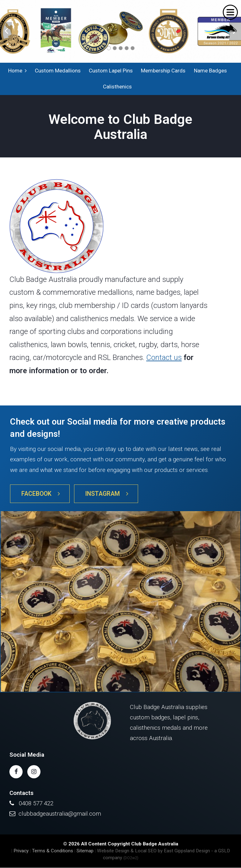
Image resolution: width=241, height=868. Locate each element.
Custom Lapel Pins (111, 71)
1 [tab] (109, 48)
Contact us (164, 358)
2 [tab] (115, 48)
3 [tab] (121, 48)
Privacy (21, 851)
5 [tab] (133, 48)
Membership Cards (163, 71)
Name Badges (210, 71)
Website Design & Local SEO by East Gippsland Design (153, 851)
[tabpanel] (120, 31)
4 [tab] (127, 48)
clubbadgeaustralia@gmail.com (60, 814)
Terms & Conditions (53, 851)
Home (17, 71)
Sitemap (85, 851)
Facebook (41, 494)
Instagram (107, 494)
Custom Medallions (58, 71)
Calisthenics (117, 87)
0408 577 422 (36, 804)
